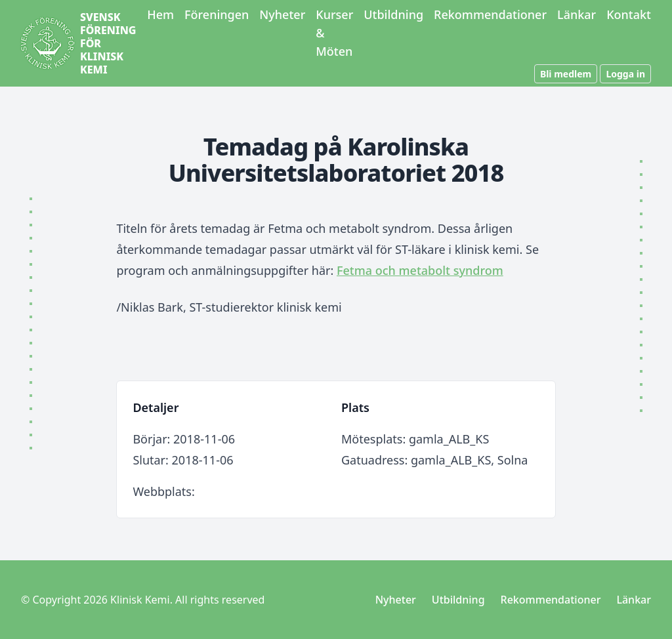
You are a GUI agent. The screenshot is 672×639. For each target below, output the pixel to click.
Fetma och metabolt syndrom (420, 270)
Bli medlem (566, 74)
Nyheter (282, 14)
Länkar (577, 14)
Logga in (625, 74)
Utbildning (393, 14)
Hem (160, 14)
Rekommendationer (490, 14)
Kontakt (629, 14)
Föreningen (217, 14)
